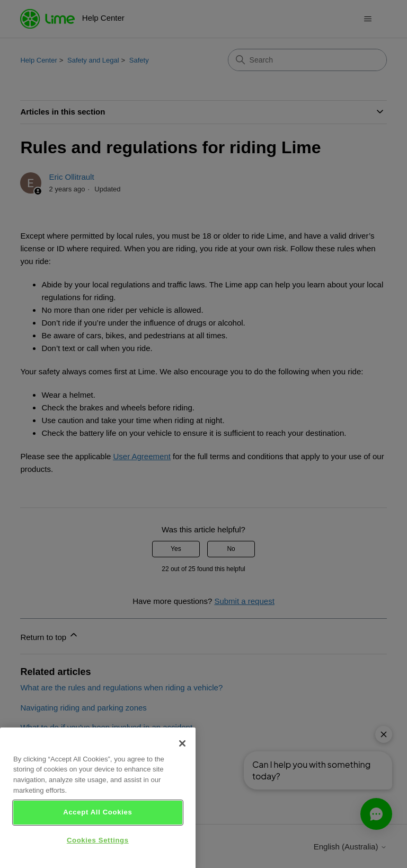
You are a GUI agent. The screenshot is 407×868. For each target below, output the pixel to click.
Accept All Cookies (98, 822)
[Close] (182, 752)
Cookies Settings (98, 850)
